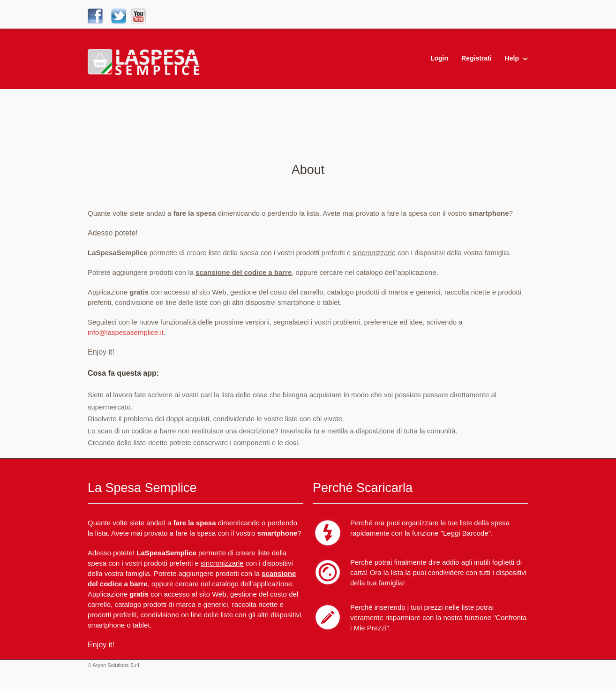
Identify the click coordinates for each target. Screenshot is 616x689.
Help (512, 58)
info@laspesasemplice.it (126, 332)
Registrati (477, 58)
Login (439, 58)
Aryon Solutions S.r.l (116, 665)
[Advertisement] (308, 129)
